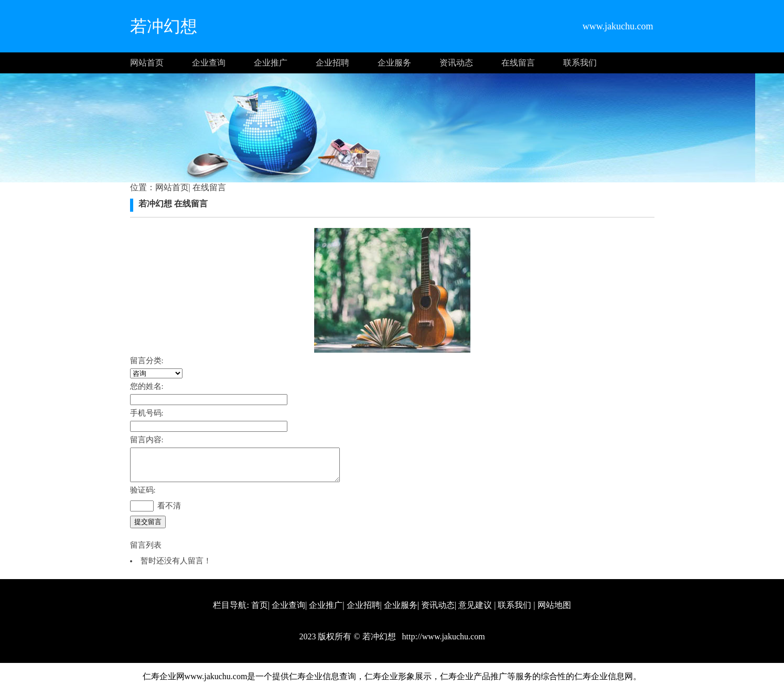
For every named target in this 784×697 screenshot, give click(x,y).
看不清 (169, 512)
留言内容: (147, 440)
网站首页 (147, 63)
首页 (260, 611)
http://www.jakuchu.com (443, 643)
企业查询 (209, 63)
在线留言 (518, 63)
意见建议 (475, 611)
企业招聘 (332, 63)
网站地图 (554, 611)
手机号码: (147, 413)
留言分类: (147, 361)
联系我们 (580, 63)
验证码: (143, 496)
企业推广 (271, 63)
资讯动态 (456, 63)
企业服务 (394, 63)
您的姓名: (147, 386)
